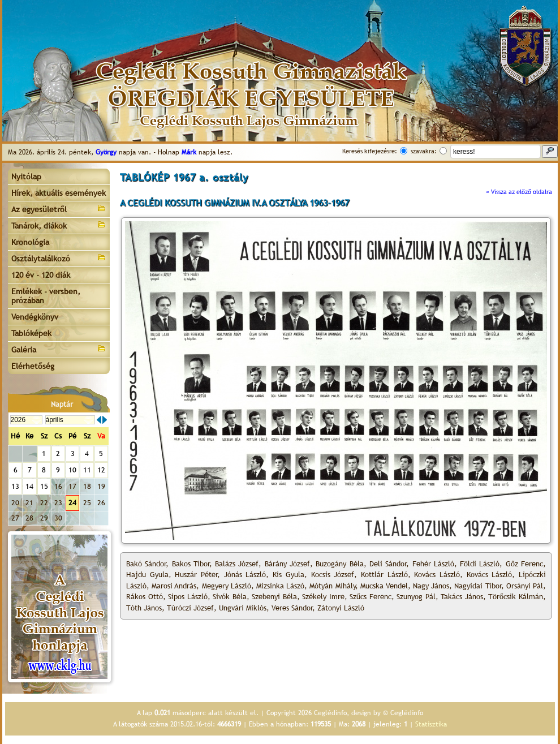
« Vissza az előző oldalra (519, 192)
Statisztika (431, 724)
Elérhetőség (33, 366)
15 (44, 486)
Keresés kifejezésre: (370, 151)
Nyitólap (26, 177)
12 (101, 470)
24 (72, 503)
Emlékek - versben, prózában (46, 296)
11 (87, 470)
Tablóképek (31, 333)
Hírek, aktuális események (59, 193)
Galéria (59, 349)
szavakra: (424, 151)
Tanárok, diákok (59, 225)
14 (29, 486)
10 (72, 470)
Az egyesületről (59, 208)
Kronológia (30, 242)
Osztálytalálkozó (59, 258)
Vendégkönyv (35, 317)
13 (15, 486)
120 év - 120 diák (41, 275)
